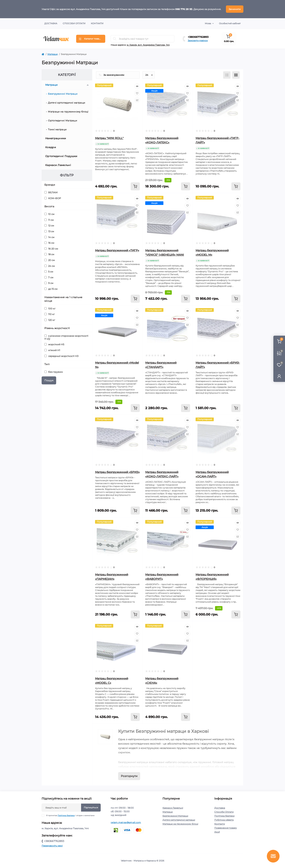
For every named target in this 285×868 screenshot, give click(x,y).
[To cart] (135, 186)
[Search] (115, 39)
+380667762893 (198, 37)
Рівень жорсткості (57, 328)
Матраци (53, 54)
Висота (49, 206)
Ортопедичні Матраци (63, 120)
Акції (217, 832)
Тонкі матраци (57, 129)
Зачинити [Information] (235, 9)
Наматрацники (56, 138)
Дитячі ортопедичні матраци (67, 103)
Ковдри (51, 147)
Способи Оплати (74, 23)
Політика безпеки (66, 815)
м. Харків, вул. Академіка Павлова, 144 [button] (148, 45)
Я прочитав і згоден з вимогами (70, 815)
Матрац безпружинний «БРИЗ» (117, 472)
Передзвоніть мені (52, 846)
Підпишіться (91, 807)
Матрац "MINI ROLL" (109, 138)
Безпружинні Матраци (63, 94)
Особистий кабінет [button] (230, 23)
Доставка (51, 23)
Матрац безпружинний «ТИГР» (117, 250)
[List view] (227, 75)
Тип (47, 364)
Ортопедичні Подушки (61, 156)
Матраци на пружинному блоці (68, 112)
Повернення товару (226, 828)
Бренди (50, 185)
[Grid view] (236, 75)
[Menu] (91, 39)
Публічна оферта (224, 820)
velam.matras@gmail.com (126, 822)
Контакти (97, 23)
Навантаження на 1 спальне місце (63, 299)
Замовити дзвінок (198, 40)
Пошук (49, 380)
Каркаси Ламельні (58, 165)
